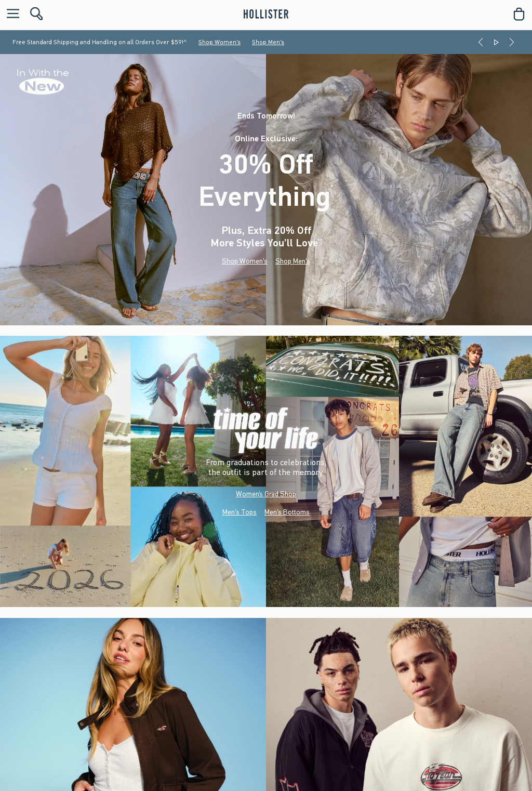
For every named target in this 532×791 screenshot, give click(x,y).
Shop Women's (220, 42)
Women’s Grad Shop (266, 494)
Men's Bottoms (287, 512)
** (320, 241)
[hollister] (266, 14)
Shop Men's (268, 42)
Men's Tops (240, 512)
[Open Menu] (10, 14)
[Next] (512, 42)
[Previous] (481, 42)
